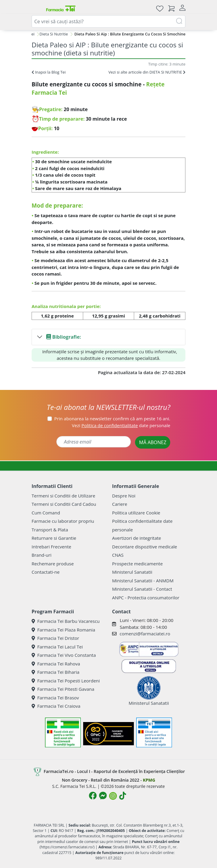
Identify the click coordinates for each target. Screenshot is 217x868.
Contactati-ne (46, 572)
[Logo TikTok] (123, 796)
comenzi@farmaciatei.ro (145, 634)
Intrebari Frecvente (51, 547)
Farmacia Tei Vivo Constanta (64, 655)
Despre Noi (124, 496)
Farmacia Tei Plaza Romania (63, 630)
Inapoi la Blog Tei (49, 72)
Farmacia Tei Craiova (56, 706)
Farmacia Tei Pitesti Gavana (63, 689)
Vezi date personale (121, 425)
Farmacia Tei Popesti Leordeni (66, 681)
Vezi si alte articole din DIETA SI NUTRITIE (147, 72)
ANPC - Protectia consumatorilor (146, 598)
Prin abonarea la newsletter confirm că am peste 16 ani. (112, 419)
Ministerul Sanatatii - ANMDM (143, 581)
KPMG (149, 780)
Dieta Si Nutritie (54, 34)
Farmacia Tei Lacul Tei (57, 647)
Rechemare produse (53, 564)
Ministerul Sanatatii (132, 572)
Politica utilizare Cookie (136, 513)
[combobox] (108, 21)
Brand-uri (41, 555)
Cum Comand (46, 513)
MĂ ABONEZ (153, 442)
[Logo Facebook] (93, 796)
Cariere (120, 504)
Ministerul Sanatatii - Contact (142, 589)
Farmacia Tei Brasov (55, 698)
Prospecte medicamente (137, 564)
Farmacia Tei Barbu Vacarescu (66, 621)
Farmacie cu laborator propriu (63, 521)
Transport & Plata (50, 530)
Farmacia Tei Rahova (56, 664)
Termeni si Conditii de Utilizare (63, 496)
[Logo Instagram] (113, 796)
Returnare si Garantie (54, 538)
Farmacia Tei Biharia (55, 672)
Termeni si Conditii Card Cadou (64, 504)
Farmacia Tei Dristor (55, 638)
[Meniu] (36, 8)
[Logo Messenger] (103, 796)
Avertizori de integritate (137, 538)
